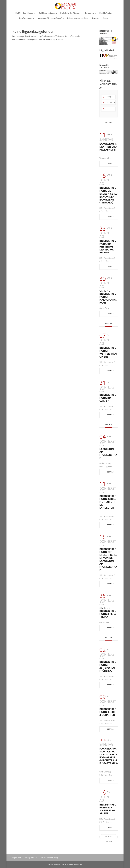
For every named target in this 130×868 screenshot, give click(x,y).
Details (110, 164)
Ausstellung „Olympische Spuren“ (50, 18)
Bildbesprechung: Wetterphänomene (108, 352)
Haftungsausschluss (31, 858)
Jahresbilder (90, 13)
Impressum (17, 858)
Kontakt (105, 18)
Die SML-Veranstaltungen (48, 13)
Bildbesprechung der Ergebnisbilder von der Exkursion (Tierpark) (108, 195)
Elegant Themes (61, 864)
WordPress (78, 864)
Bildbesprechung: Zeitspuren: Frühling (108, 666)
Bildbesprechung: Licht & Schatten (108, 712)
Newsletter (95, 18)
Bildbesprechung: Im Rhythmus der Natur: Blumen (108, 247)
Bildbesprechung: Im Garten (108, 398)
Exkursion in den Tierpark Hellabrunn (108, 147)
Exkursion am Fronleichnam (108, 454)
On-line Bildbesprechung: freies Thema (108, 613)
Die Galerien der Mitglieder (70, 13)
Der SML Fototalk (106, 13)
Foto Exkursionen (26, 18)
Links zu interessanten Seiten (78, 18)
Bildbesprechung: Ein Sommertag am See (108, 809)
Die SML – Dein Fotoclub (24, 13)
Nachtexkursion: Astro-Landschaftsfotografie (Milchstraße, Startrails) (109, 756)
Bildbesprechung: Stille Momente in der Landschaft (108, 502)
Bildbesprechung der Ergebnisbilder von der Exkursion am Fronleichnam (108, 559)
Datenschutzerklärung (50, 858)
